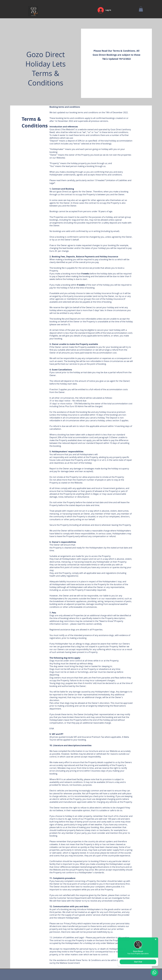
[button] (141, 9)
